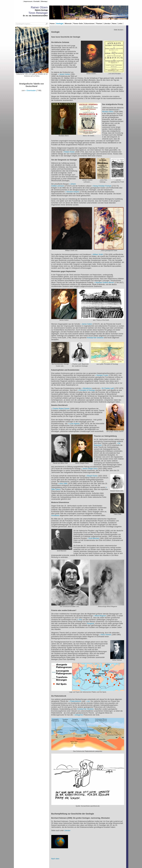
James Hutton (87, 324)
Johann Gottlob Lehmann (64, 185)
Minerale (68, 24)
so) (88, 701)
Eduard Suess (92, 476)
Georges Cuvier (102, 375)
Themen (99, 24)
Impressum (28, 1)
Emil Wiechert (94, 538)
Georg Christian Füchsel (102, 186)
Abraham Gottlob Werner (105, 283)
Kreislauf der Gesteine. (86, 709)
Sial (80, 620)
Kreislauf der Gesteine (95, 338)
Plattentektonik (76, 701)
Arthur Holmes (106, 635)
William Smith (98, 254)
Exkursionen (89, 24)
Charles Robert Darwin (61, 409)
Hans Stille (63, 484)
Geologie (60, 24)
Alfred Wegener (100, 616)
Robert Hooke (69, 152)
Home (52, 24)
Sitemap (44, 1)
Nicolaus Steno (108, 112)
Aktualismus (87, 388)
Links (120, 24)
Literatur (107, 24)
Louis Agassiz (75, 424)
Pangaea (90, 624)
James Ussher (65, 74)
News (114, 24)
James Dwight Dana (90, 469)
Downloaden (31, 91)
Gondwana (55, 515)
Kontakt (36, 1)
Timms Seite (78, 24)
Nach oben (55, 859)
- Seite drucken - (118, 30)
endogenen (79, 715)
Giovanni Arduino (73, 192)
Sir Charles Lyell (108, 388)
